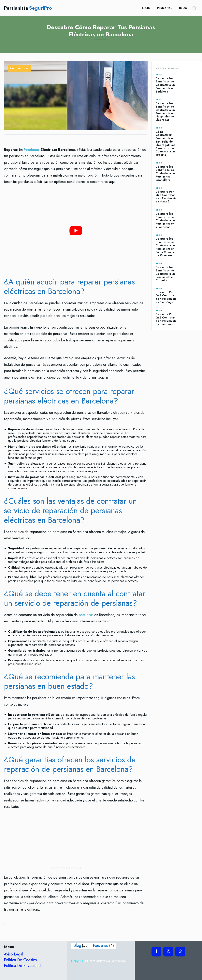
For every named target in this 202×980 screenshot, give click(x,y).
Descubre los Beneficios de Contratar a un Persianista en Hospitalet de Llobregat (165, 112)
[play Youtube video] (76, 230)
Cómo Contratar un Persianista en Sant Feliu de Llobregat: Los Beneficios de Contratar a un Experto (165, 143)
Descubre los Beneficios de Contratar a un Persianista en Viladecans (165, 220)
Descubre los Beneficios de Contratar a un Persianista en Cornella (165, 274)
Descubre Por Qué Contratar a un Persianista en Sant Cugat (166, 297)
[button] (194, 8)
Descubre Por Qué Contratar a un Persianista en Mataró (166, 197)
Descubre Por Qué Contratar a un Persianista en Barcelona (166, 319)
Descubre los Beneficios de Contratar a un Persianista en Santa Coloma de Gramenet (165, 247)
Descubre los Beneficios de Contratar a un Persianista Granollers (165, 173)
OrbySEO (78, 961)
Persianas (32, 150)
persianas (86, 615)
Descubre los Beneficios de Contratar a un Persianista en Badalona (165, 85)
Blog (159, 75)
